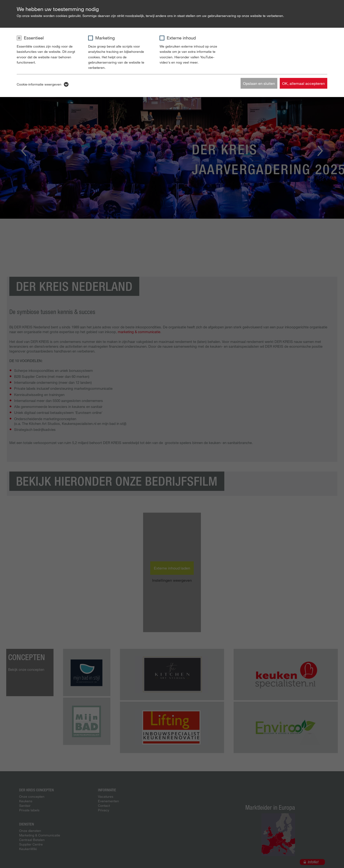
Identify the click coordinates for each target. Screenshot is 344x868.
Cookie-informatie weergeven (39, 84)
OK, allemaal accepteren (304, 83)
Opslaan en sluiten (259, 83)
